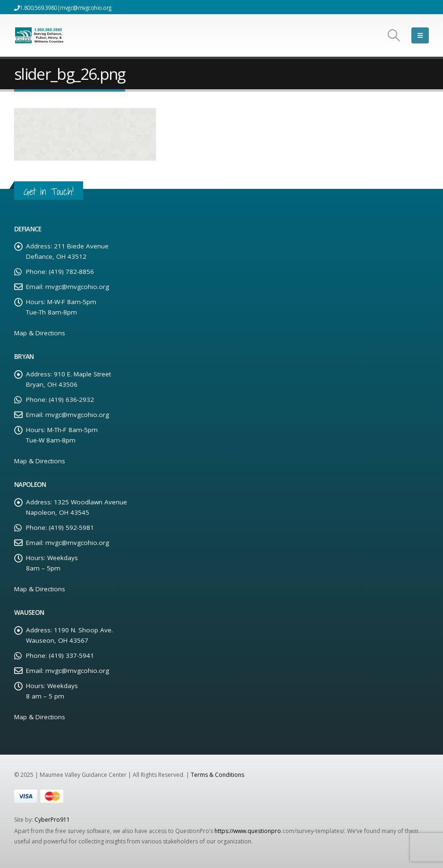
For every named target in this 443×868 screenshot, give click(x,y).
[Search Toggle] (394, 35)
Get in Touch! (49, 191)
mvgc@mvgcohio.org (86, 8)
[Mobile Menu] (420, 35)
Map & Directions (40, 333)
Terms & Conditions (217, 775)
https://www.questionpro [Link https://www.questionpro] (248, 831)
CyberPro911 (52, 820)
